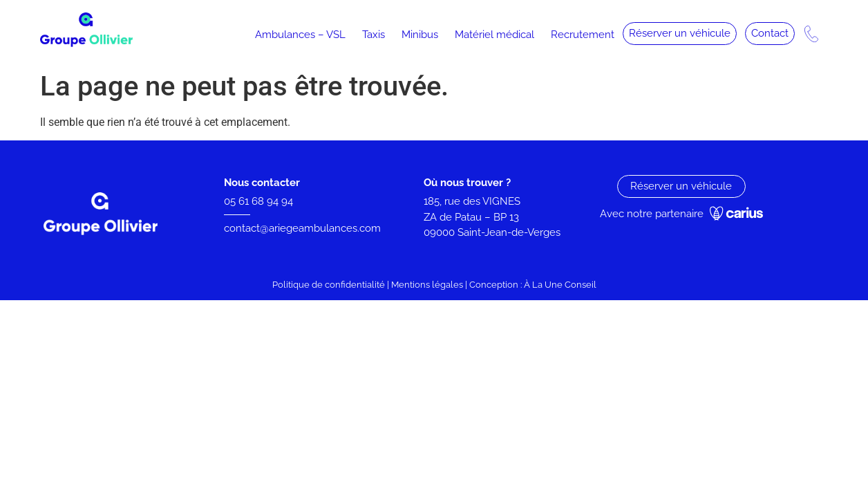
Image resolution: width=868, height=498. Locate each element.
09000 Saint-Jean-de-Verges (493, 232)
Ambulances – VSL (300, 35)
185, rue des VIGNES (472, 201)
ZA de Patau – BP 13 (471, 217)
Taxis (374, 35)
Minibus (420, 35)
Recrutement (583, 35)
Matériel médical (494, 35)
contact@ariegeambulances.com (302, 228)
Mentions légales (427, 285)
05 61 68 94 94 (258, 201)
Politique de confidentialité (329, 285)
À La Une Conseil (560, 285)
